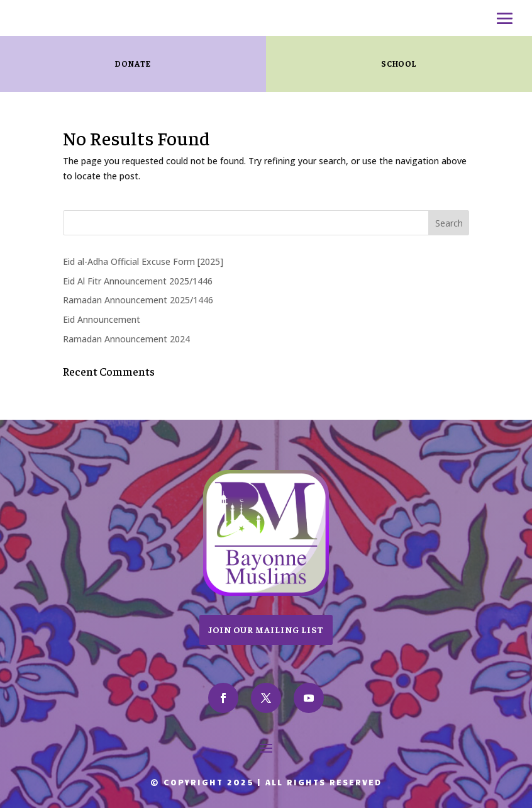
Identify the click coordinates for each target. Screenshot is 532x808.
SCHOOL (399, 64)
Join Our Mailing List (266, 629)
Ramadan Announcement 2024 (126, 339)
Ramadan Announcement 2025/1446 (138, 300)
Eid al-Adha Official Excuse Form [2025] (143, 261)
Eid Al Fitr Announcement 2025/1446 (138, 281)
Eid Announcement (102, 319)
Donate (133, 64)
